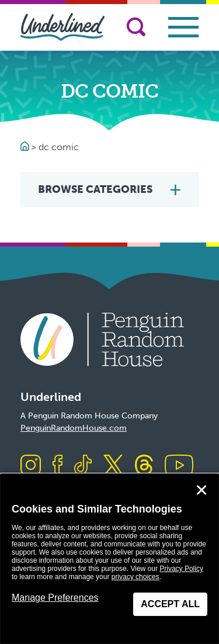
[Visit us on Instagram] (31, 466)
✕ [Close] (201, 490)
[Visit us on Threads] (144, 466)
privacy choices (135, 577)
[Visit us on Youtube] (179, 466)
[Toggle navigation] (183, 27)
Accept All (170, 604)
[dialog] (109, 559)
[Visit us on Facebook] (58, 466)
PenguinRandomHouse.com (74, 428)
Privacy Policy (181, 569)
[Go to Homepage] (26, 147)
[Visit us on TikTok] (83, 466)
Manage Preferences (55, 598)
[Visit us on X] (113, 466)
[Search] (136, 27)
